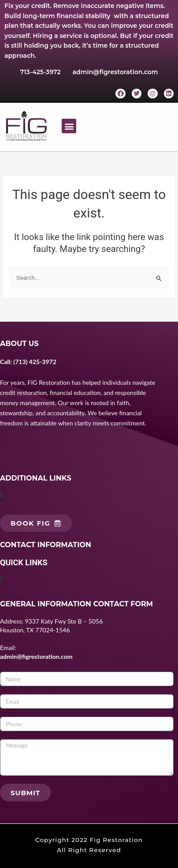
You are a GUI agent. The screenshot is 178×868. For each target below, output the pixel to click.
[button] (69, 126)
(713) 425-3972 (35, 362)
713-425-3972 (41, 72)
